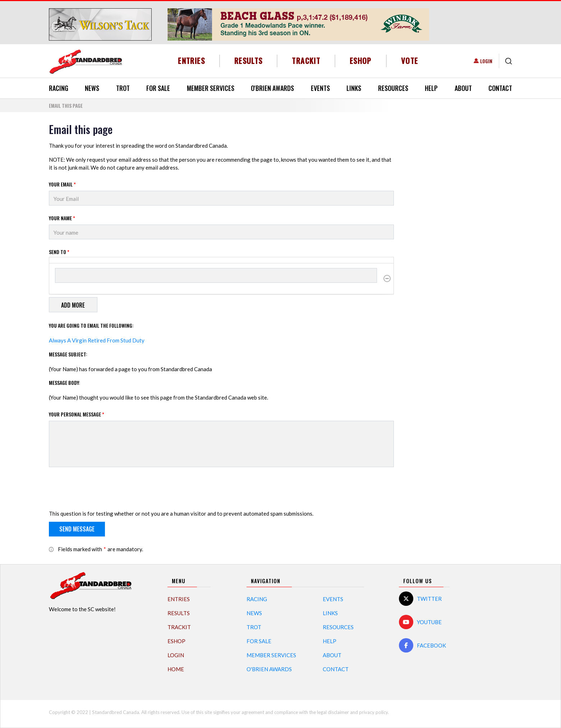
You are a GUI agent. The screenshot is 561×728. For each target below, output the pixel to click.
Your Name (62, 218)
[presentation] (104, 490)
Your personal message (77, 414)
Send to (59, 252)
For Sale (158, 88)
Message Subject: (68, 354)
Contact (500, 88)
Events (320, 88)
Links (354, 88)
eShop (361, 61)
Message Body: (65, 383)
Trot (123, 88)
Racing (59, 88)
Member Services (211, 88)
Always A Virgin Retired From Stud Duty (97, 340)
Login (486, 61)
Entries (191, 61)
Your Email (62, 184)
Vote (410, 61)
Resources (393, 88)
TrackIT (306, 61)
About (463, 88)
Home (176, 669)
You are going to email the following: (91, 325)
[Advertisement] (459, 231)
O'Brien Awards (272, 88)
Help (431, 88)
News (92, 88)
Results (249, 61)
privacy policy (373, 712)
